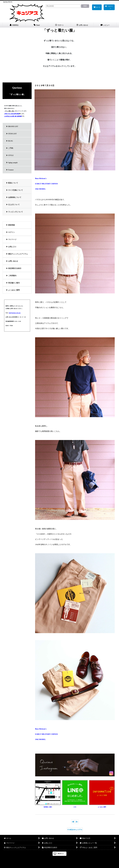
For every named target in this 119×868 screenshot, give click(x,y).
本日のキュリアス (75, 830)
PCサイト (61, 854)
